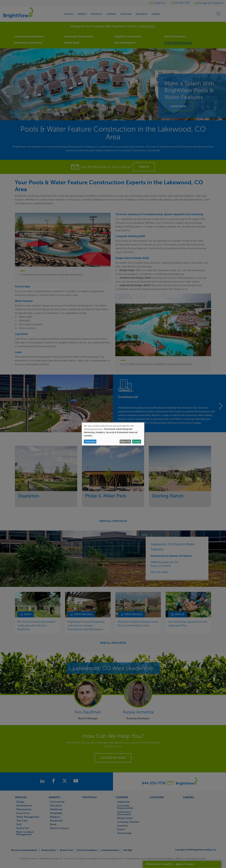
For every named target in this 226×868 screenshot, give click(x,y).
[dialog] (113, 434)
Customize (90, 442)
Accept (137, 442)
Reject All (125, 442)
